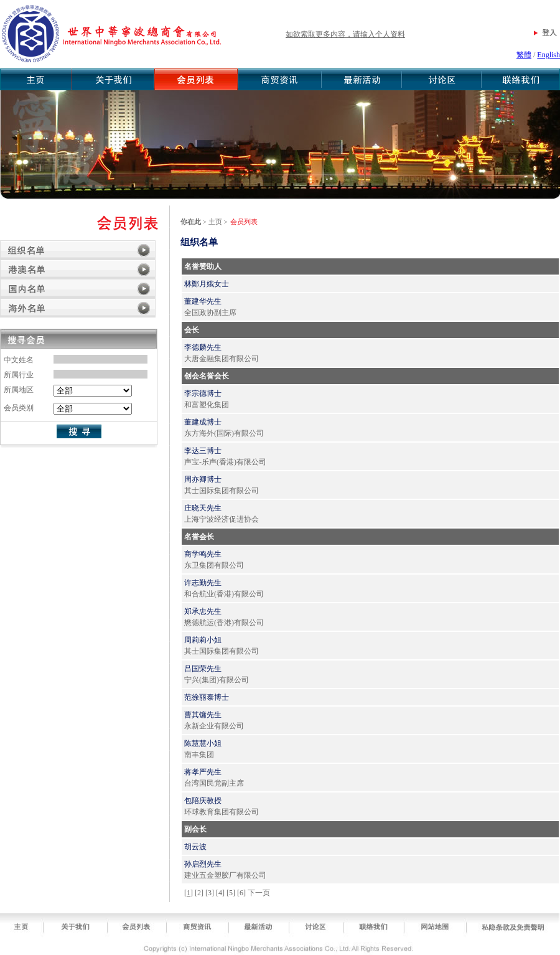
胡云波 (195, 847)
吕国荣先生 (203, 669)
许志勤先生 (203, 583)
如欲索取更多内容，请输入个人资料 (345, 34)
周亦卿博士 (203, 479)
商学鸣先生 (203, 554)
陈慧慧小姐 (203, 743)
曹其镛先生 (203, 715)
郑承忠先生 (203, 611)
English (548, 55)
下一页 (259, 893)
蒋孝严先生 (203, 772)
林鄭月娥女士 (207, 284)
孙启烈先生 (203, 864)
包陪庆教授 (203, 801)
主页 (215, 222)
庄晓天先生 (203, 508)
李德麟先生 (203, 347)
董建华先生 (203, 301)
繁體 (524, 55)
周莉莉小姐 (203, 640)
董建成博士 (203, 422)
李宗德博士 (203, 393)
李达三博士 (203, 451)
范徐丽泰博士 (207, 697)
